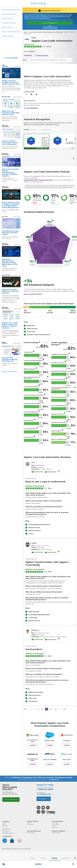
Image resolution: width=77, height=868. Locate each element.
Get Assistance (31, 108)
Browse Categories (9, 14)
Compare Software (9, 23)
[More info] (53, 220)
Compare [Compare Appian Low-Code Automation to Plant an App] (67, 764)
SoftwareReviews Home (11, 10)
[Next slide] (74, 158)
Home (26, 32)
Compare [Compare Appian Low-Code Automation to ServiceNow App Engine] (33, 764)
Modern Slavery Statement (8, 833)
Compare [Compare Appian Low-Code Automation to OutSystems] (67, 745)
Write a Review (7, 27)
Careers (4, 824)
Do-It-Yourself (55, 823)
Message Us (44, 799)
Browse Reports (8, 18)
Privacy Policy (6, 832)
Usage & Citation (6, 829)
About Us (5, 823)
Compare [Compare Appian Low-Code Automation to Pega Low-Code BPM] (50, 764)
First (25, 709)
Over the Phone (55, 824)
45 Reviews (28, 55)
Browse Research (31, 833)
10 (42, 709)
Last (64, 709)
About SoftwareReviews (11, 32)
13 (56, 709)
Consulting (54, 827)
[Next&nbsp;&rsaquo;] (60, 709)
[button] (38, 864)
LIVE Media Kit (30, 824)
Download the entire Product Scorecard (38, 180)
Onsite (53, 826)
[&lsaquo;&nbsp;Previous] (30, 709)
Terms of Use (5, 830)
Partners (29, 823)
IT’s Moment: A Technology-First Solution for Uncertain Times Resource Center (42, 778)
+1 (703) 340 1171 (54, 780)
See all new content (9, 372)
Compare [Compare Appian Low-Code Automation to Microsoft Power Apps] (33, 745)
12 (51, 709)
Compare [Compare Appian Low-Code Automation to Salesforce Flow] (50, 745)
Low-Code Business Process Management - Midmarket (46, 32)
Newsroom (5, 826)
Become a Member (11, 800)
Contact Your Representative (50, 23)
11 (47, 709)
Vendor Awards (8, 36)
